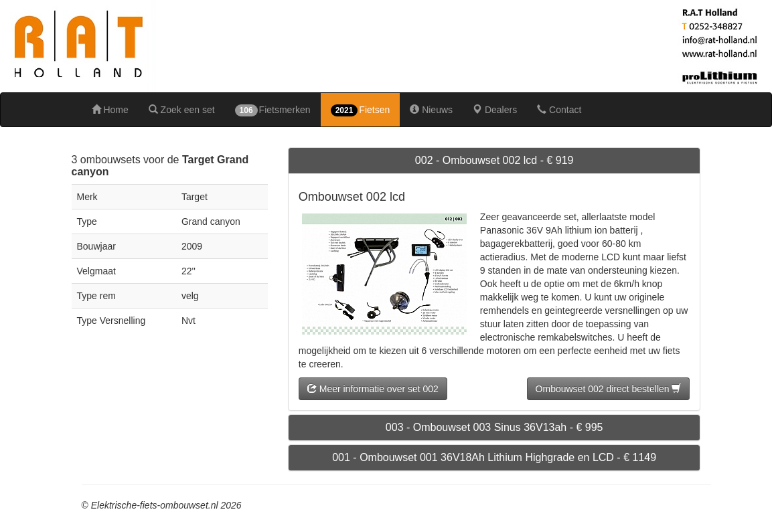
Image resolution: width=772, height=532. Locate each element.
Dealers (495, 110)
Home (110, 110)
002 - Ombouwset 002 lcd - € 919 (494, 160)
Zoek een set (182, 110)
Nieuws (431, 110)
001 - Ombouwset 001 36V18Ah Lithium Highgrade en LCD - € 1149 (494, 457)
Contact (559, 110)
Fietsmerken (273, 110)
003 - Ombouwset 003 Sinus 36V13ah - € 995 (494, 427)
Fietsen (361, 110)
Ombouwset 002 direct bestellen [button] (609, 389)
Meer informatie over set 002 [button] (373, 389)
